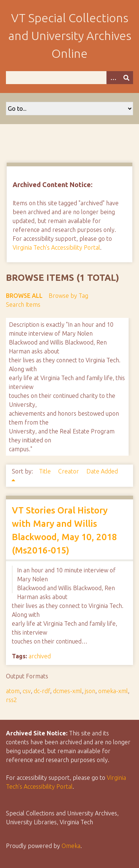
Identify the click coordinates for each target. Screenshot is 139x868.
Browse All (24, 296)
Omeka (71, 846)
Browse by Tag (68, 296)
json (90, 691)
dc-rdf (42, 691)
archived (40, 656)
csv (27, 691)
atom (13, 691)
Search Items (23, 305)
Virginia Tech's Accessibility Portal (56, 247)
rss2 (11, 700)
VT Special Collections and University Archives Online (70, 36)
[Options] (113, 78)
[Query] (69, 78)
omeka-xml (113, 691)
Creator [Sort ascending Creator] (69, 471)
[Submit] (126, 78)
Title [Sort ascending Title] (46, 471)
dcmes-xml (67, 691)
